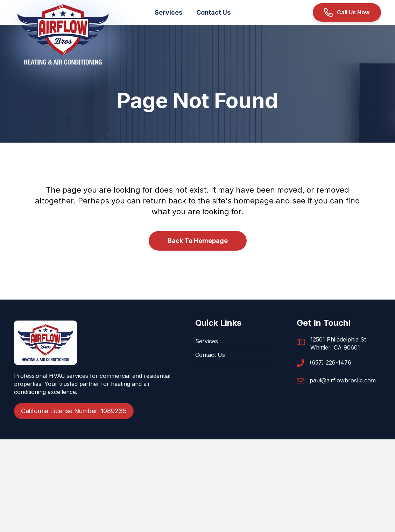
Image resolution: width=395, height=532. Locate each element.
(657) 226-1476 (330, 362)
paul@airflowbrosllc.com (343, 380)
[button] (347, 12)
